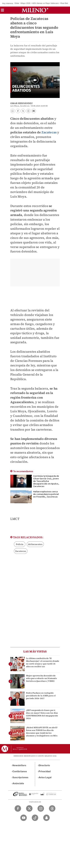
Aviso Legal (45, 777)
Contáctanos (20, 771)
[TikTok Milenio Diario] (35, 818)
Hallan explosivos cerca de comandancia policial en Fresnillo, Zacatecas (46, 494)
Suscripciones (20, 777)
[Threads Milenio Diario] (52, 808)
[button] (2, 11)
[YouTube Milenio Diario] (24, 818)
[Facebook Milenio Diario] (18, 808)
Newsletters (19, 765)
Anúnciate (18, 783)
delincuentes (35, 544)
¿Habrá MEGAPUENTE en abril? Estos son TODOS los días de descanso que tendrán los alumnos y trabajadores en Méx (42, 732)
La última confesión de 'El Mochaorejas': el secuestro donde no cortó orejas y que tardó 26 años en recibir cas (43, 662)
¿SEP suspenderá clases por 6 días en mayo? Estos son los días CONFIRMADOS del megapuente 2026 (42, 714)
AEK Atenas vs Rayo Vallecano (45, 3)
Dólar (17, 3)
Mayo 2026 (26, 3)
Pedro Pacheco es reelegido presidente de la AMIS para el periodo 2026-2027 (41, 696)
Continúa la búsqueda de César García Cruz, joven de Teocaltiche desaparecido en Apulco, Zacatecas (46, 481)
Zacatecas (49, 132)
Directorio (44, 765)
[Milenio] (35, 10)
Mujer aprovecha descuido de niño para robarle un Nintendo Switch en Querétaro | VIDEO (41, 678)
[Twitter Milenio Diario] (29, 808)
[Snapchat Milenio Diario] (46, 818)
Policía (20, 544)
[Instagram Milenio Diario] (41, 808)
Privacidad (45, 771)
